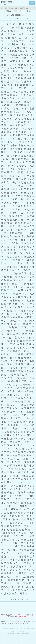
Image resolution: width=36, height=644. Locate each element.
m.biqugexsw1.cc (23, 616)
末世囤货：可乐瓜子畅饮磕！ (21, 8)
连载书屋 (19, 621)
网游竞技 (10, 8)
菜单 (32, 3)
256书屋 (7, 623)
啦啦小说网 (4, 8)
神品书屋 (8, 621)
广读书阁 (25, 621)
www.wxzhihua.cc (18, 615)
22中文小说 (25, 623)
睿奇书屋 (14, 621)
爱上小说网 (13, 623)
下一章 (26, 19)
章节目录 (18, 19)
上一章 (10, 19)
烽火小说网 (31, 621)
